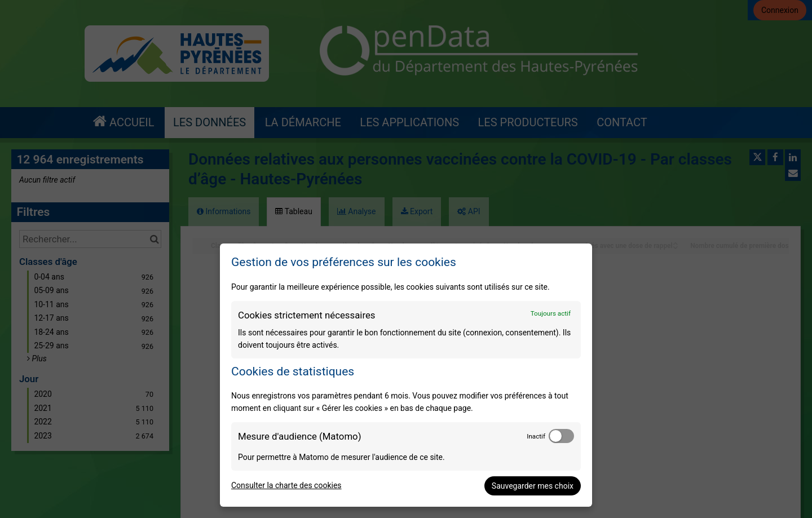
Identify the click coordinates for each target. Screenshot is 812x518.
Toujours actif (551, 313)
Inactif (536, 436)
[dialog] (406, 375)
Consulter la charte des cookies (286, 485)
